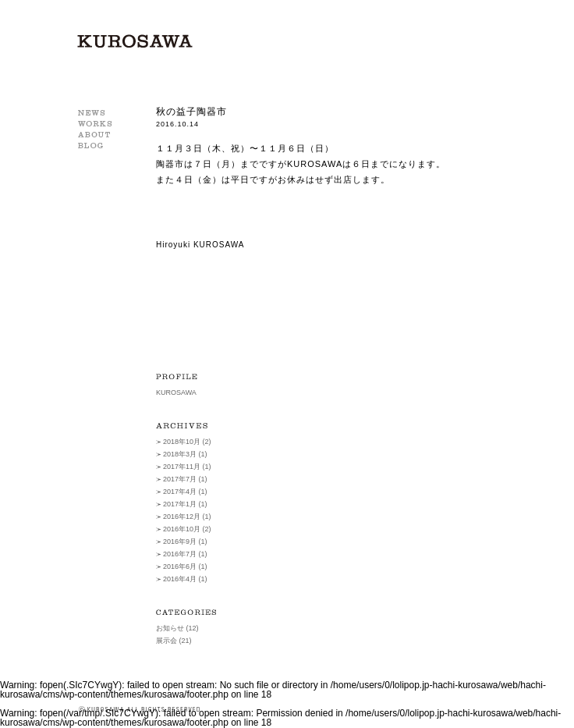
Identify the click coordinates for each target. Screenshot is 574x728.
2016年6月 (180, 566)
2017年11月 (182, 467)
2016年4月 (180, 579)
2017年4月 (180, 492)
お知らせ (170, 628)
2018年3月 (180, 454)
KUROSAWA (135, 41)
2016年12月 (182, 517)
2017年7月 (180, 479)
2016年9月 (180, 542)
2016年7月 (180, 554)
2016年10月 (182, 529)
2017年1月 (180, 504)
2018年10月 (182, 442)
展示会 (167, 641)
